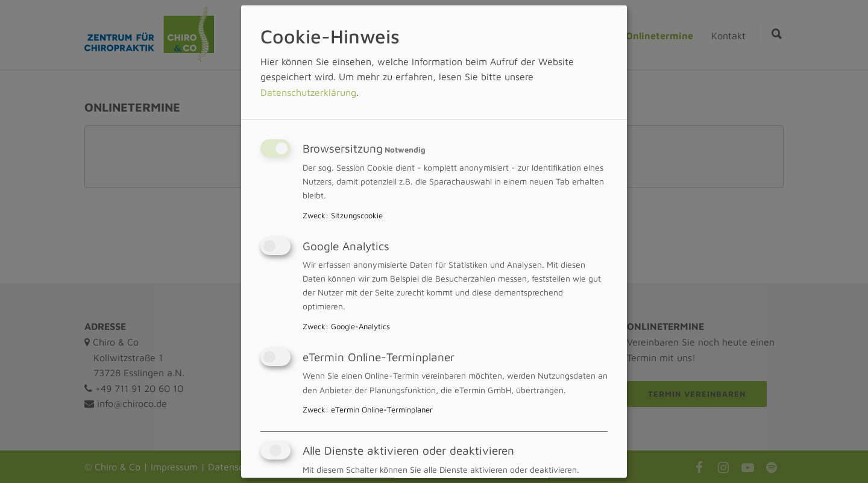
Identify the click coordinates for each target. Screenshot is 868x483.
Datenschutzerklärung (308, 92)
